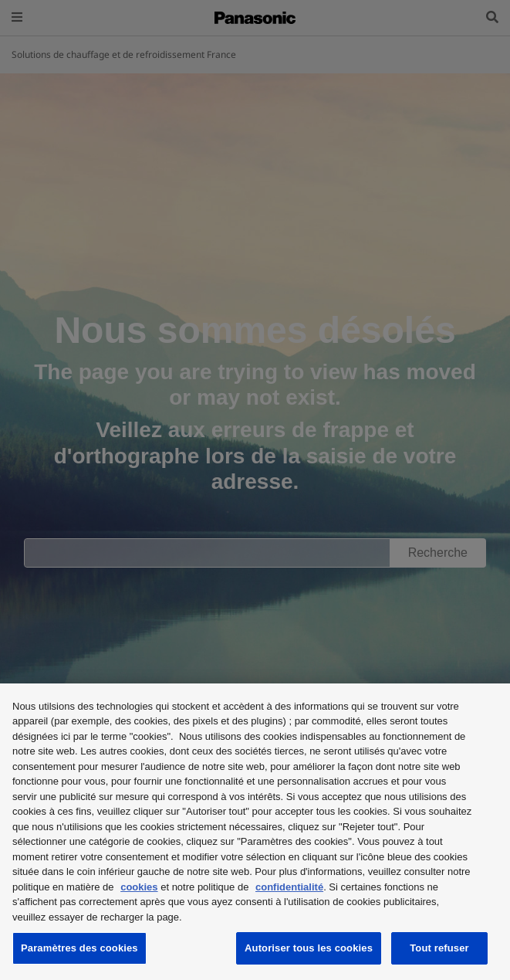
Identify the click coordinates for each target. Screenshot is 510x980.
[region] (255, 832)
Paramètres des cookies (79, 948)
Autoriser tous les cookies (309, 948)
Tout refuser (439, 948)
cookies (139, 887)
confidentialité (289, 887)
